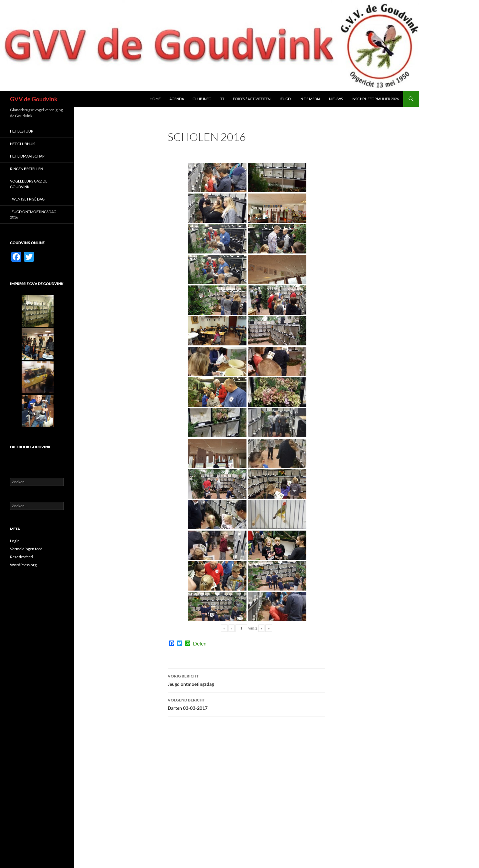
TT (222, 99)
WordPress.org (23, 565)
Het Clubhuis (23, 144)
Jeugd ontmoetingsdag (246, 679)
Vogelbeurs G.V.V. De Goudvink (29, 184)
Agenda (177, 99)
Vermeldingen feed (26, 549)
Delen (200, 644)
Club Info (202, 99)
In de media (310, 99)
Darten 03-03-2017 (246, 703)
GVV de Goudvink (34, 99)
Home (155, 99)
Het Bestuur (22, 131)
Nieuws (336, 99)
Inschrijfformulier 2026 (375, 99)
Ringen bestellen (26, 169)
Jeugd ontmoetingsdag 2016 (33, 215)
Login (15, 541)
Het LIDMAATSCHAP (27, 156)
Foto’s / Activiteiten (252, 99)
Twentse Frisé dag (27, 199)
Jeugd (285, 99)
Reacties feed (21, 557)
